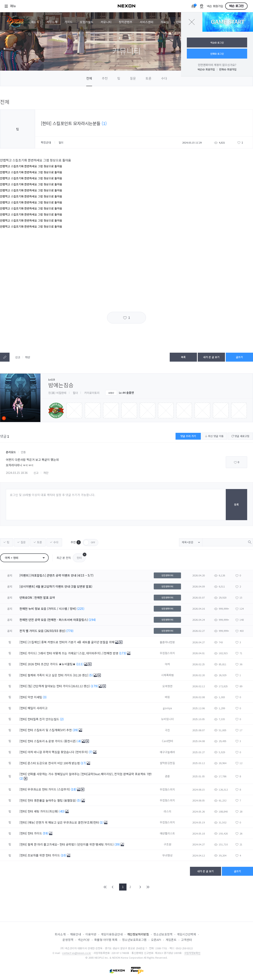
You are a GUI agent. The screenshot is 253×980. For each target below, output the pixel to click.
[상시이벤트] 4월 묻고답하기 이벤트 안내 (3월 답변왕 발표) (56, 586)
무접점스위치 (167, 653)
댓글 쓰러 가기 (188, 436)
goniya (167, 708)
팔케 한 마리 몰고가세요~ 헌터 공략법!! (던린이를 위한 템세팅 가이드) (71, 844)
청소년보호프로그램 (134, 940)
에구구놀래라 (167, 752)
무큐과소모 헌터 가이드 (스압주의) (49, 789)
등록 (236, 504)
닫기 (192, 22)
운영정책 (68, 940)
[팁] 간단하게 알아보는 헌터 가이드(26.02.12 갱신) (59, 686)
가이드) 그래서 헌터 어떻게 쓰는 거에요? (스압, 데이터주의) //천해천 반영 (73, 653)
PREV (113, 887)
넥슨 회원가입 (215, 6)
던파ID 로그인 (217, 54)
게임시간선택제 (186, 934)
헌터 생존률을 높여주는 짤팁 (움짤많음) (52, 800)
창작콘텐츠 (126, 22)
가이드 (69, 22)
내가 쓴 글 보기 (211, 357)
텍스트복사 (5, 357)
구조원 (167, 844)
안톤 (23, 452)
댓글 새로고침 (240, 436)
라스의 (167, 811)
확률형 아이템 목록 (106, 940)
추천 (105, 78)
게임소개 (52, 22)
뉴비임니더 (167, 719)
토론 (148, 78)
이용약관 (91, 934)
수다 (164, 78)
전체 (89, 78)
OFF (90, 543)
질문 (133, 78)
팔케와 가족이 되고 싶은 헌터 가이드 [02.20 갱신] (58, 675)
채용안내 (76, 934)
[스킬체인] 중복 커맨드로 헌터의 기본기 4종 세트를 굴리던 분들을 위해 (71, 642)
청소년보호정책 (163, 934)
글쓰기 (239, 357)
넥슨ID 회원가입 (206, 69)
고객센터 (186, 940)
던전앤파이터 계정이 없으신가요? (217, 65)
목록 (183, 357)
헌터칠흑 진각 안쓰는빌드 (44, 719)
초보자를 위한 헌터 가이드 (44, 855)
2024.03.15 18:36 (17, 473)
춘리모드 (11, 452)
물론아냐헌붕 (167, 642)
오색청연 (167, 686)
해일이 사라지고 (38, 708)
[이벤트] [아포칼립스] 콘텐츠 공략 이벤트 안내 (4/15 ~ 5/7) (56, 575)
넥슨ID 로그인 (217, 43)
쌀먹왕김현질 (167, 763)
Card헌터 (167, 741)
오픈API (156, 940)
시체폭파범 (167, 675)
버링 (167, 697)
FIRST (105, 887)
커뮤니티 (106, 22)
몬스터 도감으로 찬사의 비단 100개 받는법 (54, 763)
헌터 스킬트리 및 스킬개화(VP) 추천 (50, 730)
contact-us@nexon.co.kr (77, 953)
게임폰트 (171, 940)
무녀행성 (167, 855)
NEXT (140, 887)
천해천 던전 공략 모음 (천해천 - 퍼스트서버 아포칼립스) (54, 620)
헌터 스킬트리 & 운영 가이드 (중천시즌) (52, 741)
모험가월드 (87, 22)
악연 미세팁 (35, 697)
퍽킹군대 (46, 142)
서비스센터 (147, 22)
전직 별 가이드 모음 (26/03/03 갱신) (42, 631)
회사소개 (60, 934)
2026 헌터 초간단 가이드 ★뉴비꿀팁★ (52, 664)
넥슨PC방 (84, 940)
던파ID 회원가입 (228, 69)
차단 (28, 357)
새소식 (35, 22)
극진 (167, 730)
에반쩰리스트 (167, 833)
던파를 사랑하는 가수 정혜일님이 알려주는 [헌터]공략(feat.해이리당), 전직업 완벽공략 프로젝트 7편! (90, 774)
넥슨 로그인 (236, 6)
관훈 (167, 776)
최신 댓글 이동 (214, 436)
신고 (18, 357)
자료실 (165, 22)
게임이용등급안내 (112, 934)
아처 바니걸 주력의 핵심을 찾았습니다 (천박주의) (58, 752)
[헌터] (23, 642)
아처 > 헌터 (12, 558)
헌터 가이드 (35, 833)
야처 (167, 664)
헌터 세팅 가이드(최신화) (43, 811)
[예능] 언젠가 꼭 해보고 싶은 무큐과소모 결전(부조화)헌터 (64, 822)
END (148, 887)
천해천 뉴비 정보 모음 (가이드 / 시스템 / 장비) (48, 609)
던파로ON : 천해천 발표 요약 (37, 597)
